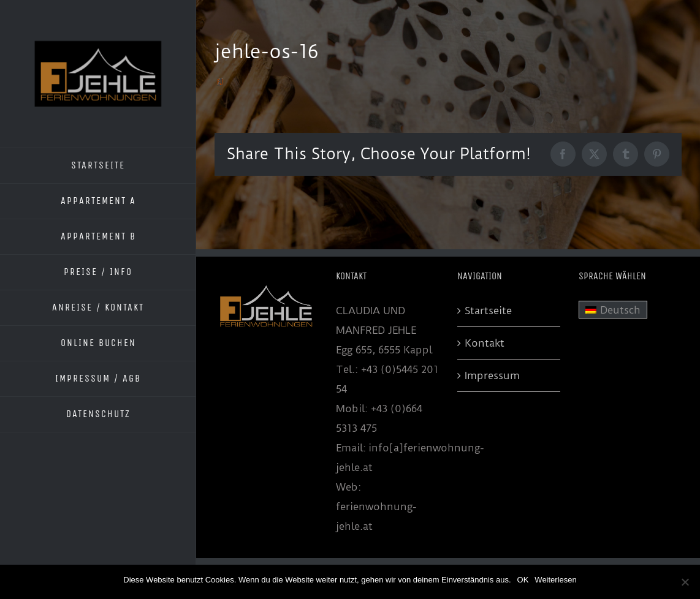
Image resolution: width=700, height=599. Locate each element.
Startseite (488, 311)
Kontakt (485, 343)
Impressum (492, 375)
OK (523, 580)
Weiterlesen (555, 580)
